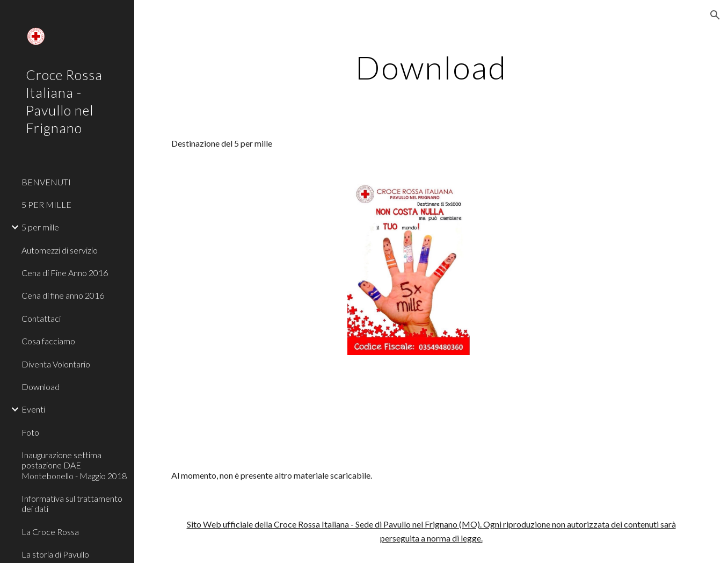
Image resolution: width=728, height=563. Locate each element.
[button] (715, 15)
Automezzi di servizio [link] (60, 250)
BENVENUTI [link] (46, 182)
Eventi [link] (33, 409)
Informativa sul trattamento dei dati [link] (72, 503)
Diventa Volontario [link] (56, 364)
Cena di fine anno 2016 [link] (63, 295)
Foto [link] (30, 432)
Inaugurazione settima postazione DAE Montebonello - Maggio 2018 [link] (74, 465)
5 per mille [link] (40, 227)
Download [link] (41, 387)
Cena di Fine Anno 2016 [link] (65, 273)
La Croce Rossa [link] (50, 532)
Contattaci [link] (41, 318)
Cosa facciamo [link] (48, 341)
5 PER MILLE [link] (46, 204)
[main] (431, 67)
